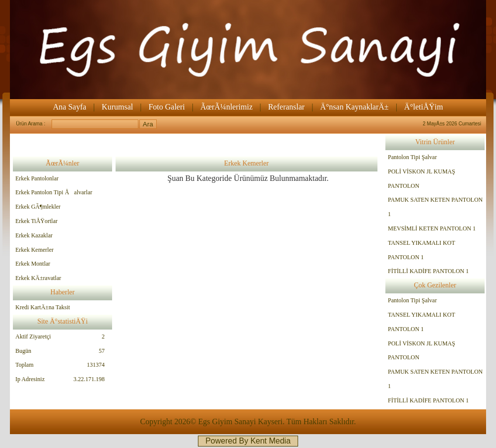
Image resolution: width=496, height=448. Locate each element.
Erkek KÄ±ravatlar (38, 278)
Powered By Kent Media (248, 441)
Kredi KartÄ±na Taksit (43, 307)
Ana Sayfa (70, 107)
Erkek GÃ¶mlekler (38, 207)
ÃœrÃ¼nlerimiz (226, 107)
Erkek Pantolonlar (37, 178)
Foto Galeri (166, 107)
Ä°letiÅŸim (424, 107)
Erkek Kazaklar (34, 235)
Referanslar (286, 107)
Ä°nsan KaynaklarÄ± (354, 107)
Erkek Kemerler (34, 250)
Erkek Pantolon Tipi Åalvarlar (54, 192)
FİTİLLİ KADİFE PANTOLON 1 (428, 271)
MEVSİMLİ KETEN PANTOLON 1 (432, 228)
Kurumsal (117, 107)
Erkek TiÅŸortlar (36, 221)
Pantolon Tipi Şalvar (412, 157)
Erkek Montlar (33, 264)
